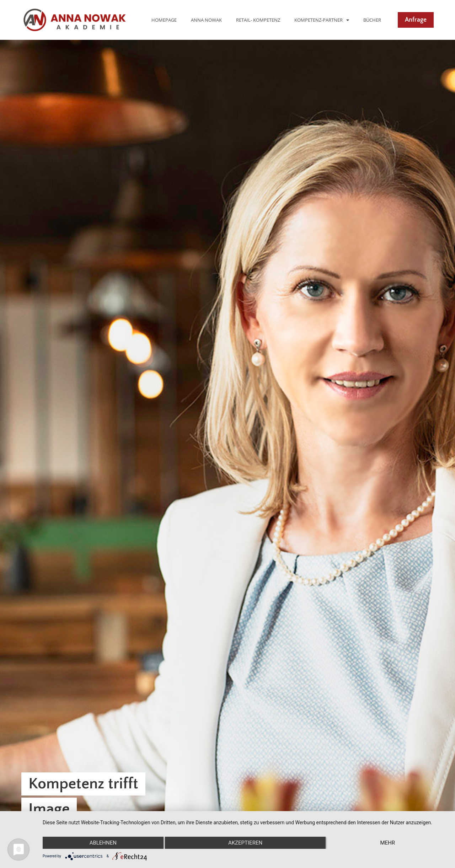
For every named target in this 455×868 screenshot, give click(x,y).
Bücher (372, 20)
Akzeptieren (245, 843)
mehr (387, 843)
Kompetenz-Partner (322, 20)
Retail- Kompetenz (258, 20)
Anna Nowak (206, 20)
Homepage (164, 20)
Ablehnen (103, 843)
